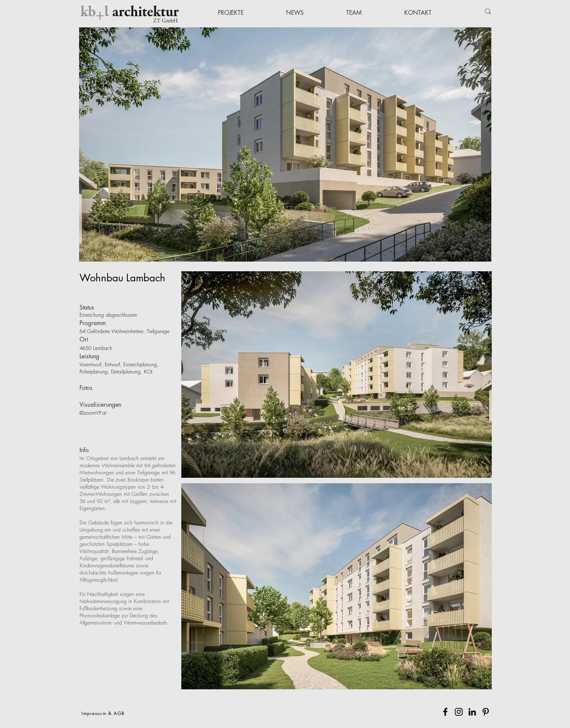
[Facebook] (445, 712)
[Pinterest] (486, 712)
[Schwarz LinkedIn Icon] (472, 712)
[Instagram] (459, 712)
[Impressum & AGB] (104, 713)
